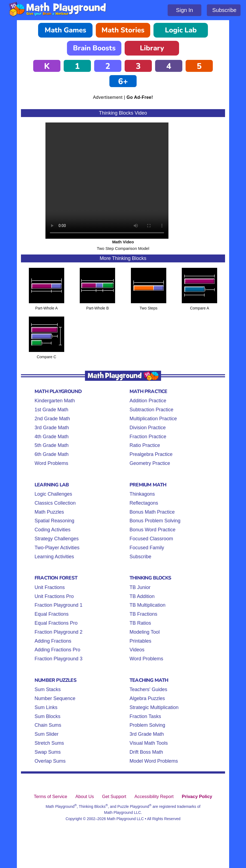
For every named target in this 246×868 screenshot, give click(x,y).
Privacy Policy (197, 796)
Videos (137, 650)
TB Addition (142, 596)
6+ (123, 82)
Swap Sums (48, 752)
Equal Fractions (52, 614)
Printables (140, 641)
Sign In (184, 10)
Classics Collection (55, 503)
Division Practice (148, 428)
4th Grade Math (52, 437)
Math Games (65, 30)
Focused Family (147, 548)
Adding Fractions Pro (57, 650)
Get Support (114, 796)
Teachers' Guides (148, 689)
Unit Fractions (50, 587)
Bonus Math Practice (152, 512)
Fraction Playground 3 (59, 659)
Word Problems (51, 463)
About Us (85, 796)
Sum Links (46, 707)
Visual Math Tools (149, 743)
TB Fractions (143, 614)
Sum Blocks (47, 716)
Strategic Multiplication (154, 707)
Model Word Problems (154, 761)
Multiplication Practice (153, 419)
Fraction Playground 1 (59, 605)
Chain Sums (48, 725)
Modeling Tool (145, 632)
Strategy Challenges (57, 539)
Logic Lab (181, 30)
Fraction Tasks (145, 716)
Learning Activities (54, 557)
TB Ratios (140, 623)
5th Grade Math (52, 445)
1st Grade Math (51, 410)
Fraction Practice (148, 437)
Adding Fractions (53, 641)
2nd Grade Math (52, 419)
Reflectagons (144, 503)
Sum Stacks (48, 689)
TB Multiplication (147, 605)
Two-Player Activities (57, 548)
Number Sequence (55, 698)
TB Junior (140, 587)
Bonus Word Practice (153, 530)
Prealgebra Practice (151, 454)
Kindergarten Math (55, 401)
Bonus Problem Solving (155, 521)
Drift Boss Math (146, 752)
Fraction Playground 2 (59, 632)
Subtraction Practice (151, 410)
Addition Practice (148, 401)
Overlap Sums (50, 761)
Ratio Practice (145, 445)
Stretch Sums (49, 743)
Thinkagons (142, 494)
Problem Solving (147, 725)
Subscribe (224, 10)
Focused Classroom (151, 539)
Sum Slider (47, 734)
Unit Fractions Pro (54, 596)
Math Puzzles (49, 512)
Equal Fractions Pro (56, 623)
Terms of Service (50, 796)
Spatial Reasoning (54, 521)
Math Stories (123, 30)
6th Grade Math (52, 454)
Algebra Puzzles (147, 698)
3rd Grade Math (52, 428)
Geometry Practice (150, 463)
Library (152, 48)
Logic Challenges (53, 494)
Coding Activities (53, 530)
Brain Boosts (94, 48)
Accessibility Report (154, 796)
